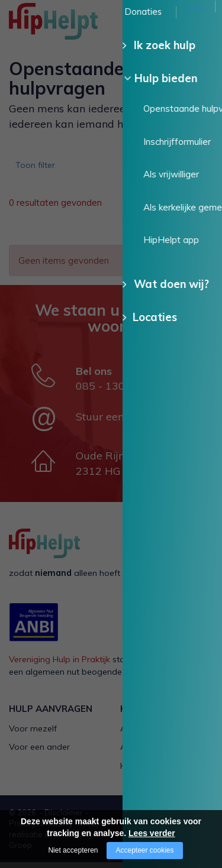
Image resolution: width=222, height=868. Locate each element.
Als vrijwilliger (147, 734)
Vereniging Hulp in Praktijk (59, 665)
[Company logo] (68, 27)
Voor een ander (39, 753)
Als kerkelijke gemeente (166, 753)
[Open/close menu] (204, 22)
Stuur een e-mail (118, 422)
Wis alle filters (174, 234)
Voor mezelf (33, 734)
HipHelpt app (146, 772)
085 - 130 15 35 (116, 392)
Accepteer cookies (144, 850)
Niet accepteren (73, 850)
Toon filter (39, 169)
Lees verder (152, 833)
